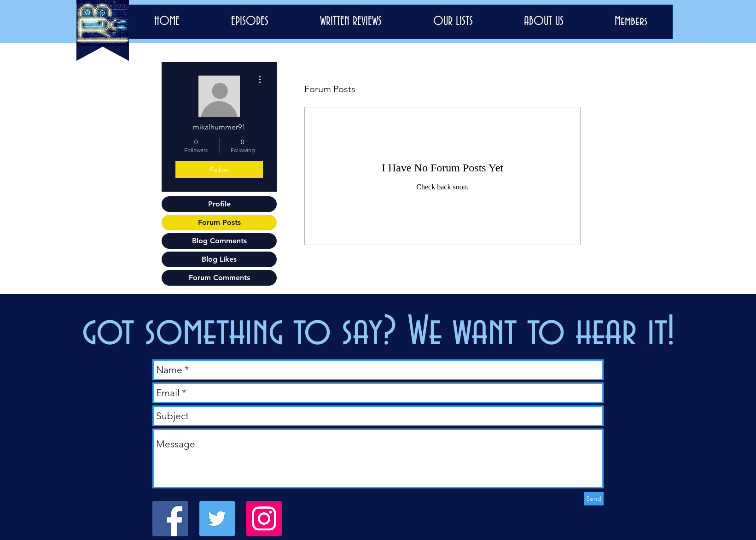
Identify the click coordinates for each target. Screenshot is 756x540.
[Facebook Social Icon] (170, 519)
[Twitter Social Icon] (217, 519)
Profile (219, 204)
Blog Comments (219, 241)
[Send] (594, 499)
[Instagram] (264, 519)
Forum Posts (219, 222)
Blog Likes (219, 259)
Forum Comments (219, 278)
